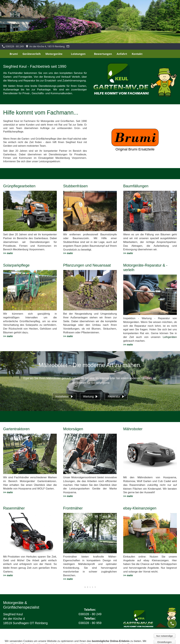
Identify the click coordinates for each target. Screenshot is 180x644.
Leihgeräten (170, 337)
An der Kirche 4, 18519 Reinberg (45, 46)
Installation (64, 397)
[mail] (172, 636)
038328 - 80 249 (13, 46)
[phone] (172, 624)
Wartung (90, 397)
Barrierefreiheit (56, 640)
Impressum (8, 640)
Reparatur (116, 397)
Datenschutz (26, 640)
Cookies (40, 640)
